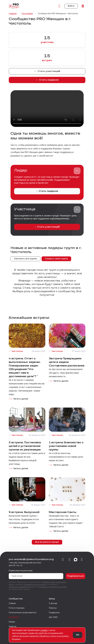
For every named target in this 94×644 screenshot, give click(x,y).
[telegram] (70, 560)
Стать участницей (47, 71)
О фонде (53, 603)
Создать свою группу (56, 259)
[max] (76, 560)
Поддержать (54, 613)
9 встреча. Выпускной (24, 512)
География (14, 617)
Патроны (53, 608)
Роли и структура (17, 608)
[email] (82, 560)
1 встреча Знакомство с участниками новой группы (66, 446)
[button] (77, 171)
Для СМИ (53, 617)
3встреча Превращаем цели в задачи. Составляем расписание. (67, 362)
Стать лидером (47, 80)
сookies (44, 630)
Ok (78, 635)
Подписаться (76, 576)
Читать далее (21, 399)
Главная (12, 603)
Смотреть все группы (25, 259)
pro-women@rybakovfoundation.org (31, 559)
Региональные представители (22, 613)
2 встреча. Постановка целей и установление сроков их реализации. (25, 446)
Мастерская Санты (63, 512)
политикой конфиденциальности (21, 587)
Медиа (12, 622)
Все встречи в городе (47, 542)
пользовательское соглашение (35, 585)
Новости (13, 627)
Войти (71, 6)
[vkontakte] (63, 560)
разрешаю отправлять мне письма (53, 587)
